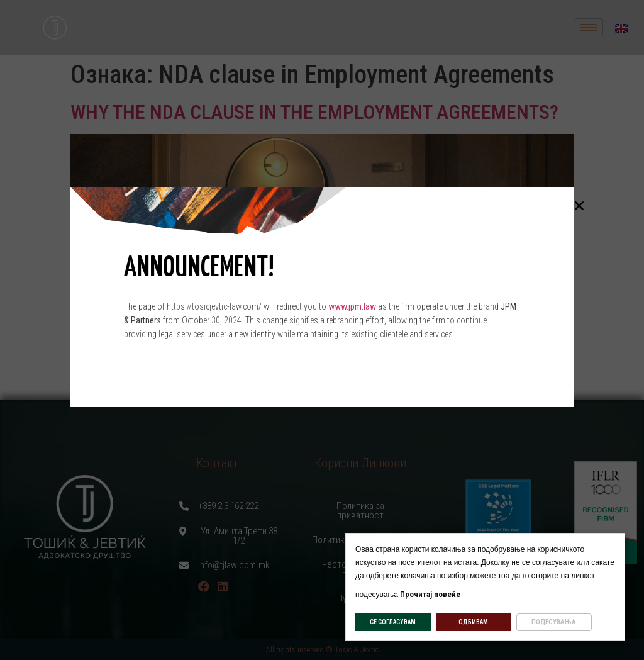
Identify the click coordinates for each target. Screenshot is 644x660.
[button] (579, 206)
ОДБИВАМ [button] (473, 622)
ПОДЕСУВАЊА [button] (554, 622)
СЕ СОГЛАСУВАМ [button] (393, 622)
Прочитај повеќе (430, 594)
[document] (322, 330)
